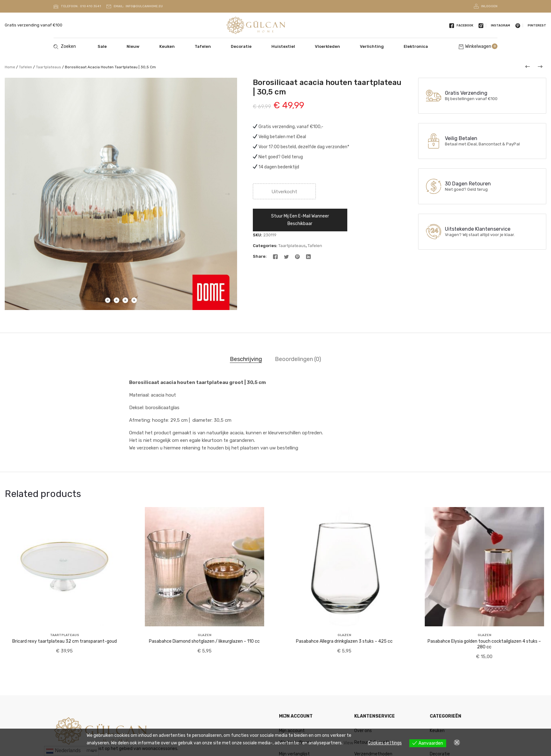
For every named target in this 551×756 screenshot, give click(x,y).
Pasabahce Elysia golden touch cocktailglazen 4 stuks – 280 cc (484, 644)
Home (10, 67)
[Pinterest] (297, 256)
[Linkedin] (308, 256)
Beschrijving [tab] (246, 359)
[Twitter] (286, 256)
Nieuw (133, 46)
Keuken (167, 46)
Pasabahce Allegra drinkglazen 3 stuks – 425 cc (344, 641)
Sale (102, 46)
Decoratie (241, 46)
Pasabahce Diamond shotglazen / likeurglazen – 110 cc (204, 641)
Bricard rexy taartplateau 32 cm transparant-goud (65, 641)
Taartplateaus (48, 67)
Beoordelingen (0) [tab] (298, 359)
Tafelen (203, 46)
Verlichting (372, 46)
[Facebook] (275, 256)
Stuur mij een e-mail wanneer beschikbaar (300, 220)
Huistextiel (283, 46)
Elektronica (416, 46)
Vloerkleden (327, 46)
